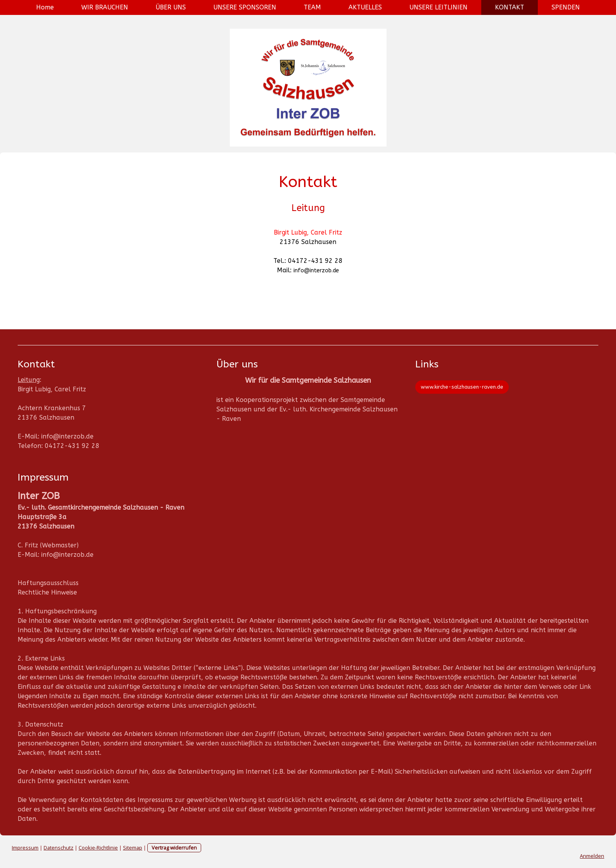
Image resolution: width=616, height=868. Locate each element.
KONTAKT (510, 7)
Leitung (29, 380)
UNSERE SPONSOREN (245, 7)
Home (45, 7)
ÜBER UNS (171, 7)
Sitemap (133, 848)
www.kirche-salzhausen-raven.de (462, 387)
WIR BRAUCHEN (105, 7)
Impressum (25, 848)
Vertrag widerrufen (174, 848)
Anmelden (592, 856)
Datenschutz (59, 848)
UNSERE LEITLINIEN (438, 7)
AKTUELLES (365, 7)
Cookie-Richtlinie (98, 848)
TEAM (312, 7)
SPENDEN (566, 7)
